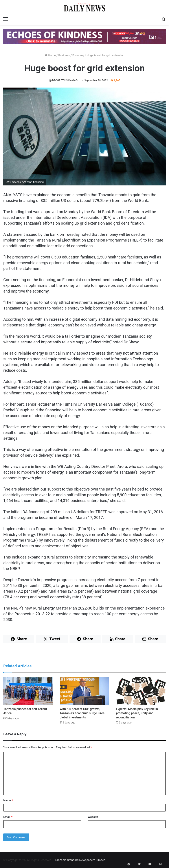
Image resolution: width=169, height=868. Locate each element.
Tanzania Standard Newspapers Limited (80, 860)
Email (8, 817)
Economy (78, 55)
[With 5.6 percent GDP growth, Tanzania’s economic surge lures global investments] (84, 691)
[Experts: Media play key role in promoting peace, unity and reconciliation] (141, 691)
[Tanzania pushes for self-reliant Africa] (28, 691)
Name (8, 800)
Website (93, 817)
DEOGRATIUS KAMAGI (65, 81)
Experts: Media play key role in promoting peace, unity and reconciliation (137, 713)
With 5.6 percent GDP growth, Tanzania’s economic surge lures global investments (82, 713)
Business (64, 55)
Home (50, 55)
